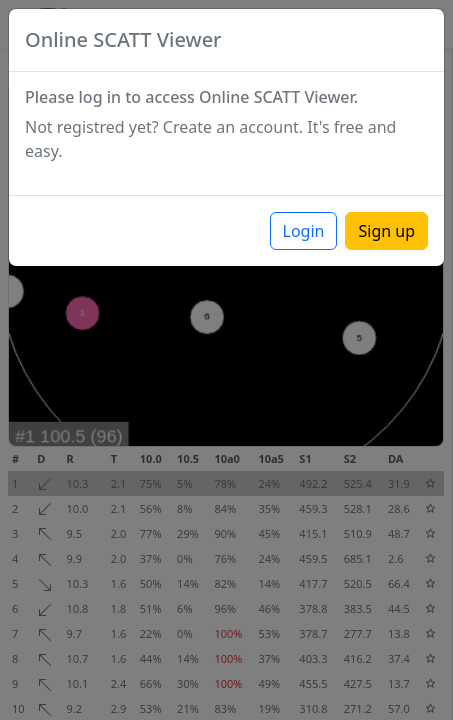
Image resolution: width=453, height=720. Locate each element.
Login (304, 231)
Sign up (386, 231)
